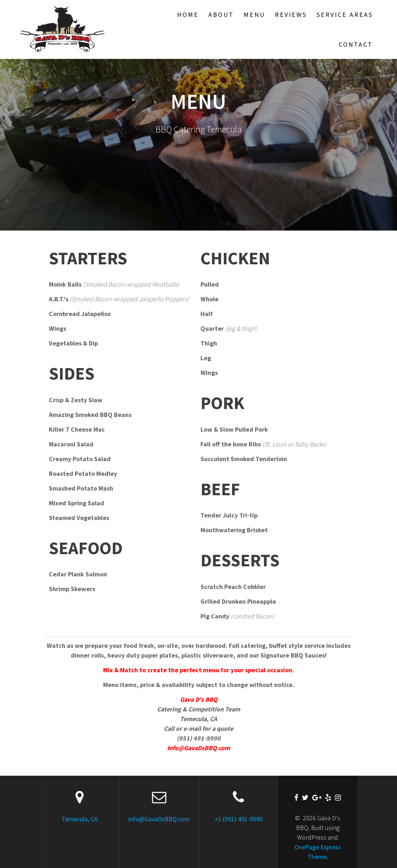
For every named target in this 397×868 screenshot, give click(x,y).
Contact (356, 44)
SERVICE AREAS (345, 15)
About (221, 15)
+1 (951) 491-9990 (239, 819)
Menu (254, 15)
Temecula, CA (80, 819)
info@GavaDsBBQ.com (159, 819)
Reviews (291, 15)
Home (188, 15)
